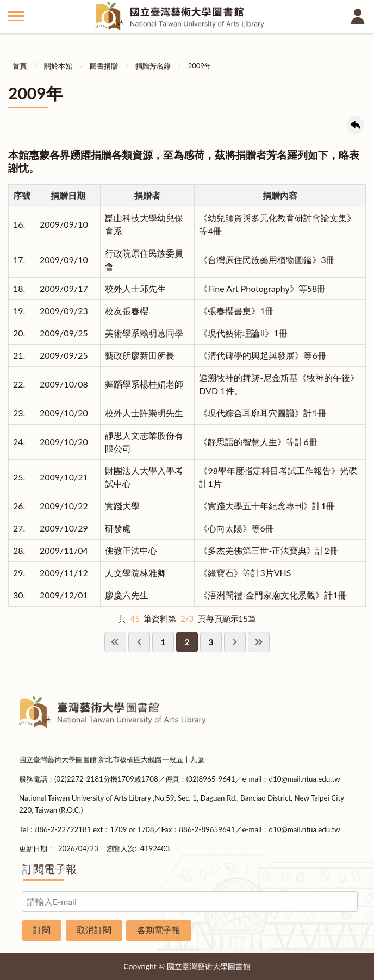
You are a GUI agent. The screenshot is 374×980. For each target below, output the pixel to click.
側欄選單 (16, 16)
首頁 (20, 66)
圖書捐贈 (104, 66)
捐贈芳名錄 (153, 66)
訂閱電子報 (49, 869)
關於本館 (58, 66)
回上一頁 (356, 125)
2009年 (200, 66)
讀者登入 (358, 16)
